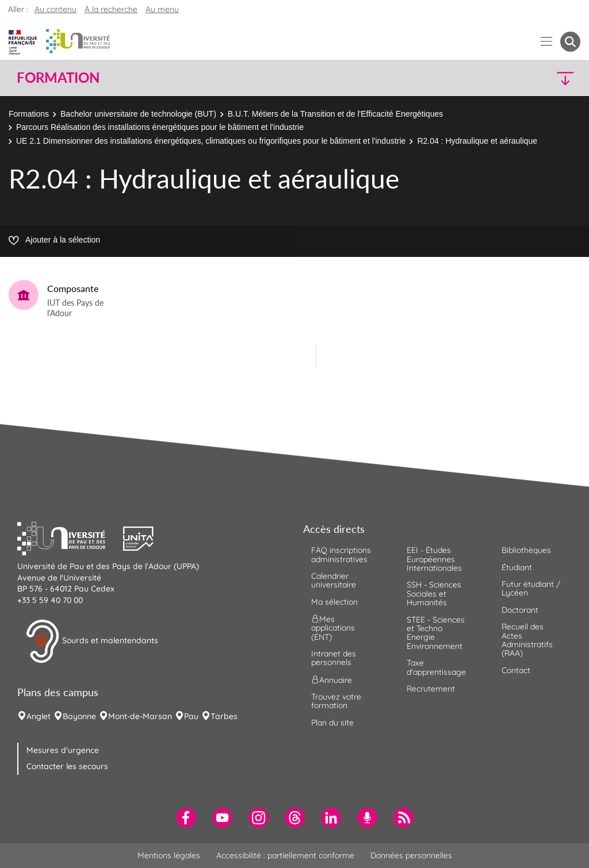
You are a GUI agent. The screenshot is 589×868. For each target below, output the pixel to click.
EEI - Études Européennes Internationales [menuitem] (434, 559)
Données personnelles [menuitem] (411, 855)
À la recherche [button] (111, 9)
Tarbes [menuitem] (224, 716)
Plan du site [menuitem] (332, 723)
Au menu (162, 9)
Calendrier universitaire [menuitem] (334, 580)
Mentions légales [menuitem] (169, 855)
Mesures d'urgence (63, 750)
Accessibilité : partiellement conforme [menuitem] (285, 855)
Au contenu (56, 9)
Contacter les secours (67, 766)
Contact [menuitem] (516, 670)
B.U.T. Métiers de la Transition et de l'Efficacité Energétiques (335, 114)
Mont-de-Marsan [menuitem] (140, 716)
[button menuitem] (570, 42)
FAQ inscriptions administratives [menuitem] (341, 554)
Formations (29, 114)
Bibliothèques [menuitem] (526, 550)
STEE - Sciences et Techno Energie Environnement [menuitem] (436, 633)
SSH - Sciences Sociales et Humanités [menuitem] (434, 594)
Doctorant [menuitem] (520, 610)
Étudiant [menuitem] (517, 567)
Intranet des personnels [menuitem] (334, 658)
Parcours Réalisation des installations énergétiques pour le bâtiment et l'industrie (160, 127)
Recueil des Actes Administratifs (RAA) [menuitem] (527, 640)
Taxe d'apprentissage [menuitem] (436, 667)
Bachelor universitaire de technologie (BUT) (138, 114)
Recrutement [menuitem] (431, 689)
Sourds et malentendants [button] (92, 642)
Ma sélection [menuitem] (334, 602)
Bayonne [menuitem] (79, 716)
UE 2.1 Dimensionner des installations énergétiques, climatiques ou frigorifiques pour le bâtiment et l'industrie (211, 141)
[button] (512, 78)
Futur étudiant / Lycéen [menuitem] (531, 588)
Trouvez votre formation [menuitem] (336, 701)
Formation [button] (58, 78)
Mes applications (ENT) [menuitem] (333, 628)
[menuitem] (186, 818)
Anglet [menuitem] (39, 716)
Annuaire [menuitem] (332, 679)
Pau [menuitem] (191, 716)
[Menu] (547, 42)
